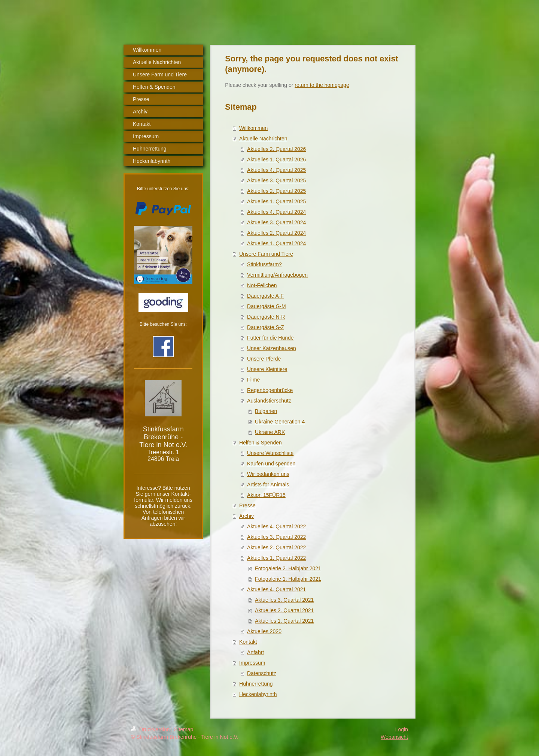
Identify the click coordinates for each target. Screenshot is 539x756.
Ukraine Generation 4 (280, 422)
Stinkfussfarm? (264, 264)
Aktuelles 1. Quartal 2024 (276, 243)
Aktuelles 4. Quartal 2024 (276, 212)
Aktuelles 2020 (264, 631)
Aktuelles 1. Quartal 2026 (276, 160)
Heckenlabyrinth (258, 694)
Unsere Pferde (264, 359)
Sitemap (184, 729)
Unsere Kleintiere (267, 369)
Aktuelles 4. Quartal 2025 (276, 170)
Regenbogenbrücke (270, 390)
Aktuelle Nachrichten (263, 139)
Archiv (246, 516)
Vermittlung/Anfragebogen (277, 275)
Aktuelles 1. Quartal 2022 (276, 558)
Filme (253, 380)
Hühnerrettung (256, 684)
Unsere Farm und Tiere (266, 254)
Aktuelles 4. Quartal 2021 (276, 589)
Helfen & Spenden (261, 443)
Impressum (252, 663)
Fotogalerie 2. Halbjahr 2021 (288, 568)
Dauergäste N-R (266, 317)
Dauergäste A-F (265, 296)
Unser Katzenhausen (272, 348)
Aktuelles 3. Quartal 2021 (284, 600)
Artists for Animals (268, 485)
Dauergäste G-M (266, 306)
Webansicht (394, 737)
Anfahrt (255, 652)
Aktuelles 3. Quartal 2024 (276, 222)
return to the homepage (322, 85)
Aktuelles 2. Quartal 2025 (276, 191)
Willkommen (253, 128)
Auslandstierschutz (269, 401)
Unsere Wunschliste (270, 453)
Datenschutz (262, 673)
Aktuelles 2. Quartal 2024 (276, 233)
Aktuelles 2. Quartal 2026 (276, 149)
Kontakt (248, 642)
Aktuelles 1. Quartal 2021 (284, 621)
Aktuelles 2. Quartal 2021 (284, 610)
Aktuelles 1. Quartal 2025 (276, 201)
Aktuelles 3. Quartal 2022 (276, 537)
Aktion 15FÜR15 (266, 495)
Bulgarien (266, 411)
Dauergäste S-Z (266, 327)
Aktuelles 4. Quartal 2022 (276, 526)
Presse (247, 505)
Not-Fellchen (262, 285)
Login (402, 729)
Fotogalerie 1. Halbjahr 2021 (288, 579)
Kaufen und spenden (271, 464)
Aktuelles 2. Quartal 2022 (276, 547)
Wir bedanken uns (268, 474)
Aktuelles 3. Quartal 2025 (276, 180)
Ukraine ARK (270, 432)
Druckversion (151, 729)
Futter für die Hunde (270, 338)
